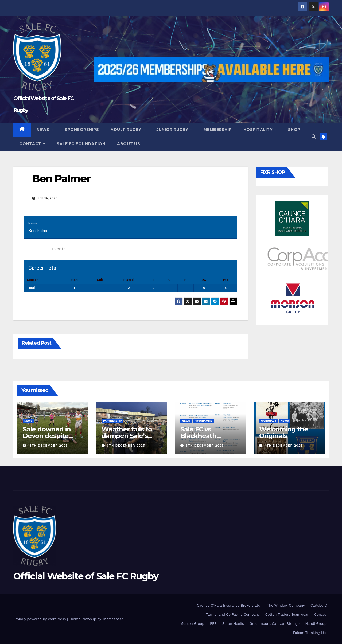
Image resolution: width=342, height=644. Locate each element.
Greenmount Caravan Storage (275, 624)
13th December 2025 (48, 446)
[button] (314, 137)
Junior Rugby (173, 130)
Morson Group (192, 624)
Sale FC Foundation (81, 144)
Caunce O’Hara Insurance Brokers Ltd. (229, 605)
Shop (294, 130)
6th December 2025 (126, 446)
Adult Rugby (127, 130)
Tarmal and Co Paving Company (233, 614)
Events (59, 249)
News (44, 130)
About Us (129, 144)
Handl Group (316, 624)
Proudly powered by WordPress (40, 619)
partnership (112, 421)
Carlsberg (318, 605)
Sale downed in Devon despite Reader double (47, 436)
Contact (31, 144)
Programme (203, 421)
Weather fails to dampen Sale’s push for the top (127, 436)
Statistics (36, 249)
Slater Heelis (233, 624)
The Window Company (286, 605)
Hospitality (259, 130)
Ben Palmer (61, 179)
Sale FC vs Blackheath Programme (199, 436)
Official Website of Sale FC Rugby (86, 576)
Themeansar (113, 619)
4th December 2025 (284, 446)
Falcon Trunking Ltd (310, 633)
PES (213, 624)
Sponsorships (82, 130)
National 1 (269, 421)
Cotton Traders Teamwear (287, 614)
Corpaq (320, 614)
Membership (218, 130)
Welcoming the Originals (283, 432)
